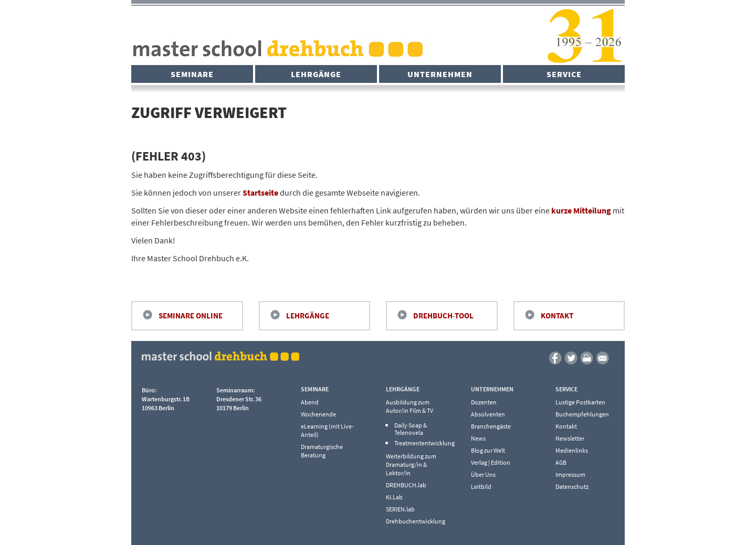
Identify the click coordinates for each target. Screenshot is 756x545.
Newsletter (570, 438)
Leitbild (481, 487)
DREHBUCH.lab (406, 485)
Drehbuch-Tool (443, 316)
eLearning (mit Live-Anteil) (327, 430)
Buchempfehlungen (582, 414)
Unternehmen (440, 74)
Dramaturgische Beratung (322, 451)
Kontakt (557, 316)
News (478, 438)
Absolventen (488, 414)
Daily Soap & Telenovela (411, 429)
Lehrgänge (316, 74)
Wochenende (318, 414)
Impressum (570, 474)
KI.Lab (394, 497)
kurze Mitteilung (581, 210)
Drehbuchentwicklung (415, 521)
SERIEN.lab (400, 509)
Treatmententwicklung (422, 443)
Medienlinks (572, 450)
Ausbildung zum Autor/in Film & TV (409, 406)
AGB (561, 462)
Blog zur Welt (488, 450)
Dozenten (484, 402)
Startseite (260, 193)
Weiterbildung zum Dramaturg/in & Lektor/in (411, 464)
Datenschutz (572, 487)
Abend (310, 402)
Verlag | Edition (491, 462)
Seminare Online (191, 316)
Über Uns (483, 474)
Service (564, 74)
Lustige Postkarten (580, 402)
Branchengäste (491, 426)
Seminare (192, 74)
